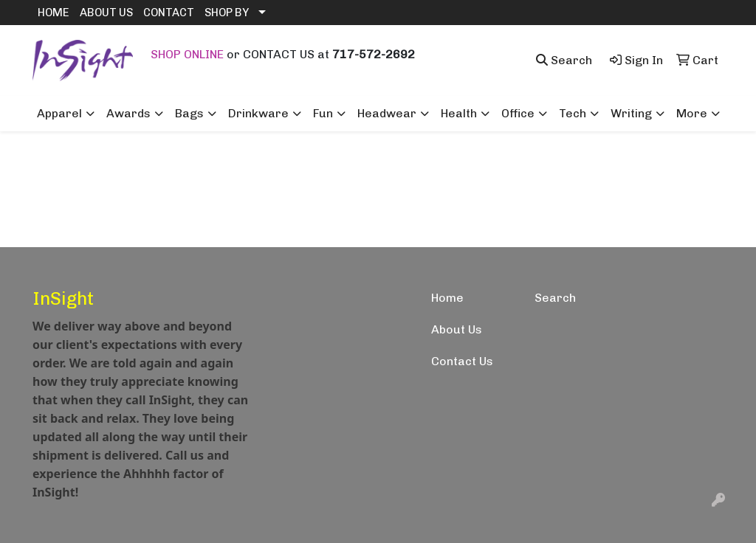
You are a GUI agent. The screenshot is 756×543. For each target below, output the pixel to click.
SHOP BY (227, 13)
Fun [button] (323, 113)
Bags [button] (189, 113)
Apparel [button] (59, 113)
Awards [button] (128, 113)
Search (555, 298)
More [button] (692, 113)
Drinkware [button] (258, 113)
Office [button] (518, 113)
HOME (54, 13)
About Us (457, 329)
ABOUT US (106, 13)
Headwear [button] (387, 113)
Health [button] (459, 113)
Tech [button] (573, 113)
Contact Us (462, 361)
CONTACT (169, 13)
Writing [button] (631, 113)
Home (447, 298)
